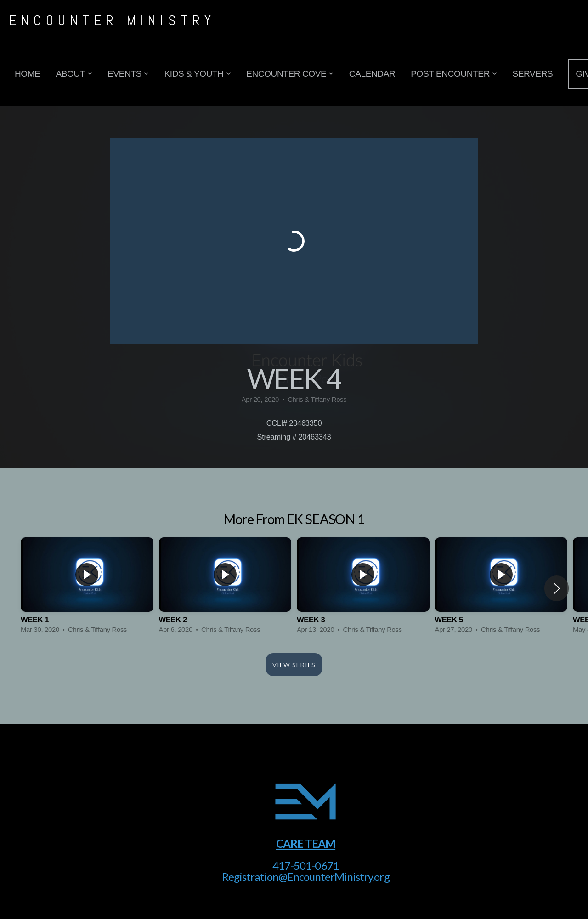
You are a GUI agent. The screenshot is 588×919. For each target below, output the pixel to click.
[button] (557, 588)
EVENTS (128, 74)
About (74, 74)
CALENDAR (372, 74)
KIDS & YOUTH (197, 74)
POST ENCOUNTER (454, 74)
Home (27, 74)
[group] (87, 588)
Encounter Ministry (113, 20)
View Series (294, 665)
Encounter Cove (290, 74)
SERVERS (533, 74)
